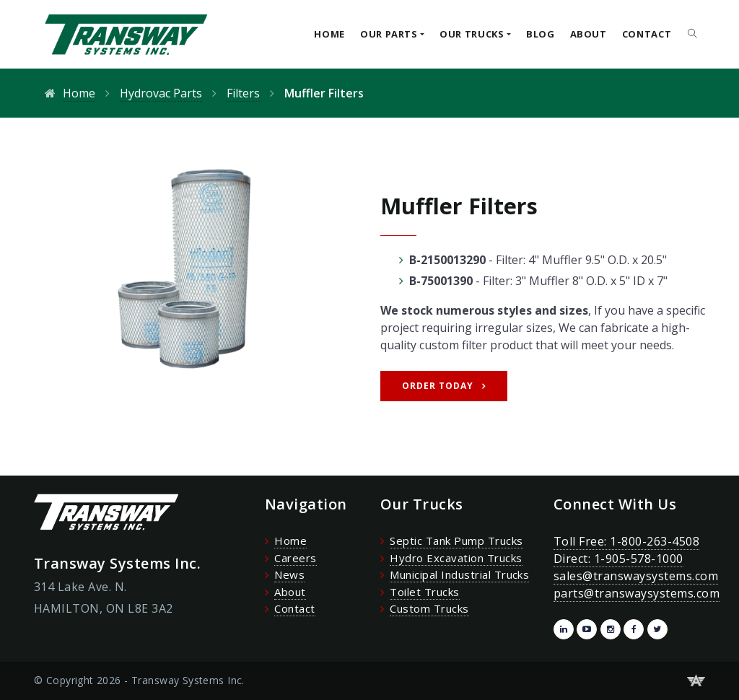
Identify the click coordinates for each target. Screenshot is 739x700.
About (589, 34)
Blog (541, 34)
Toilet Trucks (424, 592)
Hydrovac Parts (161, 93)
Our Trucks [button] (472, 34)
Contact (647, 34)
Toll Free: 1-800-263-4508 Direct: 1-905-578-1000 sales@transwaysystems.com (636, 559)
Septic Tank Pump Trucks (456, 541)
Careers (295, 558)
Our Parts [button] (389, 34)
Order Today (438, 386)
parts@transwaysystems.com (637, 593)
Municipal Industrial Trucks (459, 574)
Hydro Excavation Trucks (456, 558)
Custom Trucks (429, 608)
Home (329, 34)
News (289, 574)
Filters (243, 93)
